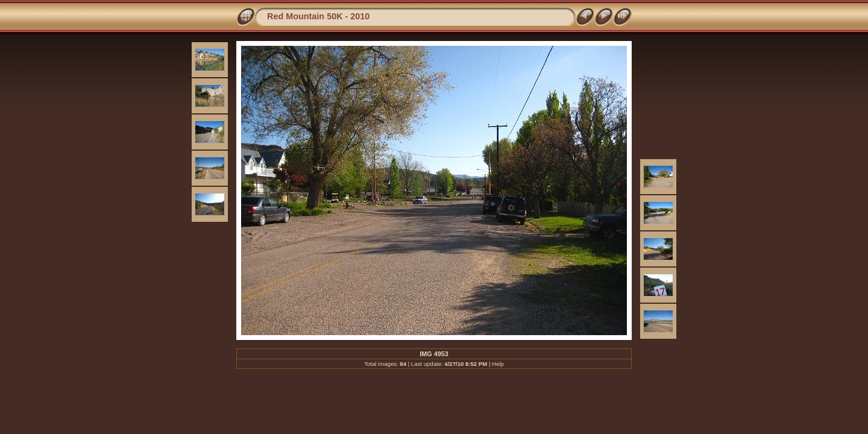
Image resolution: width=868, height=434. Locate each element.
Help (498, 364)
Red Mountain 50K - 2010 (318, 16)
